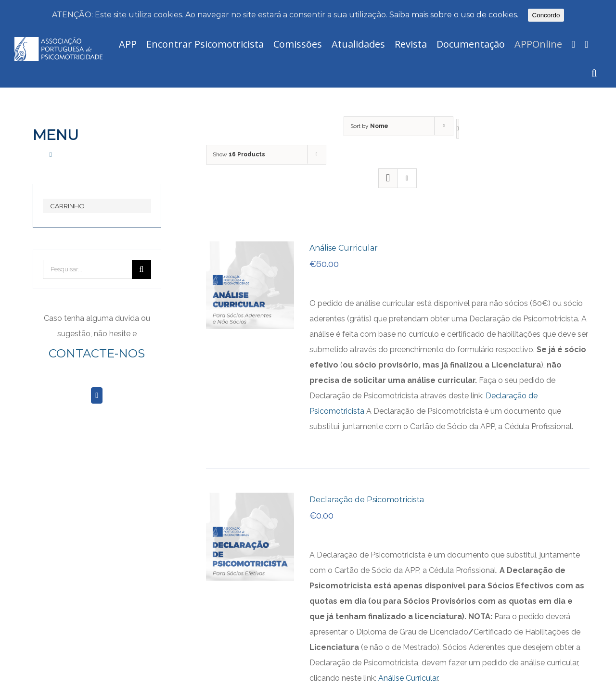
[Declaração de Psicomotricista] (250, 500)
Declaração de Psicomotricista (367, 500)
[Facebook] (97, 395)
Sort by (369, 126)
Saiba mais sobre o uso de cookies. (454, 15)
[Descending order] (458, 129)
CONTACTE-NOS (97, 353)
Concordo (546, 15)
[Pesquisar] (594, 73)
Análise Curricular (344, 248)
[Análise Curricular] (250, 248)
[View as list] (407, 178)
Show (239, 154)
